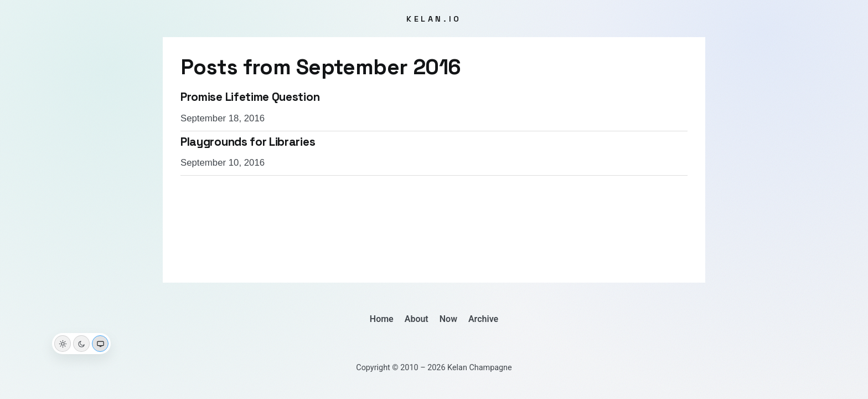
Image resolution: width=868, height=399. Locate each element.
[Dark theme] (81, 344)
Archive (483, 319)
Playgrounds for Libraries (248, 142)
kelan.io (434, 19)
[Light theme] (63, 344)
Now (448, 319)
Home (382, 319)
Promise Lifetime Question (250, 97)
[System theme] (100, 344)
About (417, 319)
